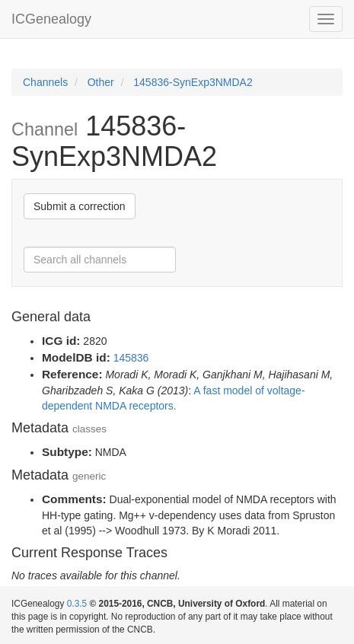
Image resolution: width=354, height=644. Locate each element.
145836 (131, 358)
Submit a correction (80, 206)
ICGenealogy (51, 19)
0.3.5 (77, 604)
